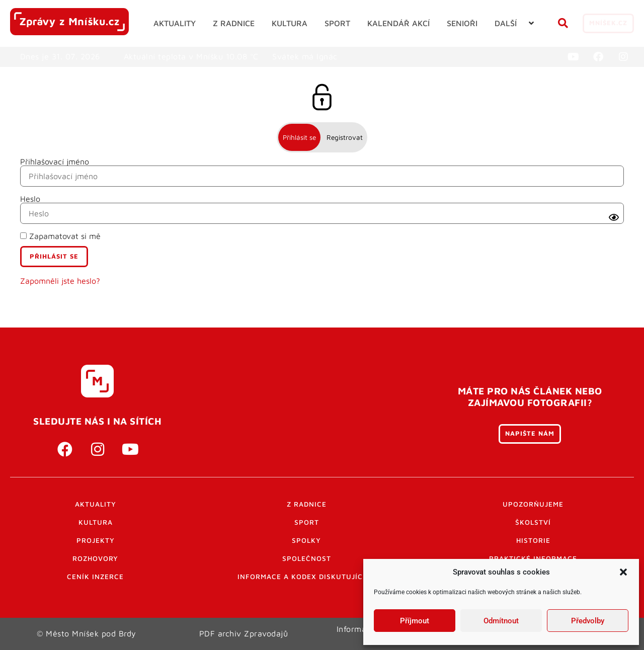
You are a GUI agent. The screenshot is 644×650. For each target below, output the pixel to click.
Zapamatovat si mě (60, 236)
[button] (623, 572)
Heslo (30, 199)
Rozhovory (95, 558)
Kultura (96, 522)
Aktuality (96, 504)
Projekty (96, 540)
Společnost (307, 558)
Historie (533, 540)
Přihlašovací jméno (55, 161)
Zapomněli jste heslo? (60, 281)
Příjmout (415, 621)
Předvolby (588, 621)
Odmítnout (501, 621)
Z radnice (307, 504)
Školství (533, 522)
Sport (307, 522)
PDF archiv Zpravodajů (244, 633)
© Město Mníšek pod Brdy (87, 633)
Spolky (306, 540)
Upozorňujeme (533, 504)
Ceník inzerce (95, 577)
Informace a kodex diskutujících (306, 577)
